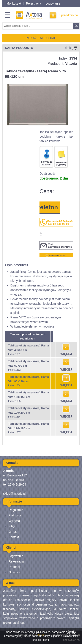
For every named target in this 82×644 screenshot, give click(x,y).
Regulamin (16, 510)
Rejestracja (33, 3)
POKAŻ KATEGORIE (41, 38)
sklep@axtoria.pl (14, 494)
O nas (13, 532)
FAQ (12, 526)
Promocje (15, 567)
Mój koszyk (14, 3)
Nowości (14, 572)
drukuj (71, 48)
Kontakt (14, 537)
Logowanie (53, 3)
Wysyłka (14, 521)
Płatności (15, 515)
